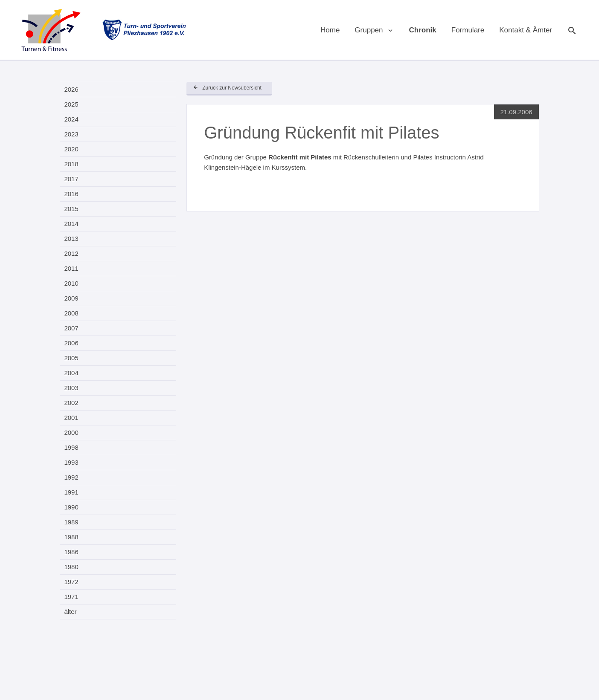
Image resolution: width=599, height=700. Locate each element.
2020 (71, 149)
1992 (71, 477)
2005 (71, 358)
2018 (71, 164)
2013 (71, 239)
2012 (71, 253)
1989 (71, 522)
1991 (71, 492)
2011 (71, 268)
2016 (71, 194)
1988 (71, 537)
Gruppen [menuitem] (369, 30)
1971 (71, 597)
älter (70, 612)
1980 (71, 567)
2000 (71, 432)
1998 (71, 447)
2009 (71, 298)
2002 (71, 403)
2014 (71, 224)
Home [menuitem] (330, 30)
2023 (71, 134)
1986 (71, 552)
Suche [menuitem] (571, 30)
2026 (71, 89)
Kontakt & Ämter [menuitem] (526, 30)
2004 (71, 373)
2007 (71, 328)
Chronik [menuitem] (423, 30)
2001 (71, 418)
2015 (71, 209)
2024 (71, 119)
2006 (71, 343)
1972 (71, 582)
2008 (71, 313)
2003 (71, 388)
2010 (71, 283)
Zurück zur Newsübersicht (232, 88)
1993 (71, 462)
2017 (71, 179)
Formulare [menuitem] (468, 30)
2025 (71, 104)
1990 (71, 507)
